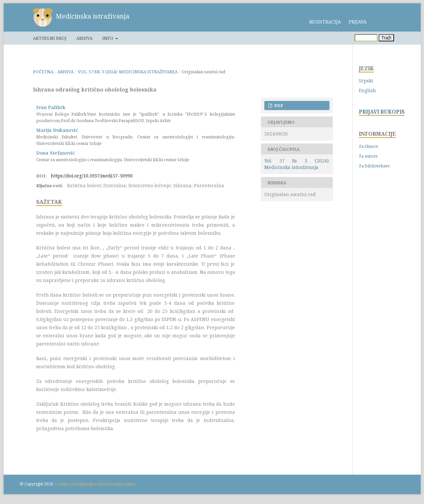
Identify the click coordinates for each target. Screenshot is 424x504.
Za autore (368, 156)
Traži (386, 38)
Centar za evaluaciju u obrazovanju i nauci (95, 484)
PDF (278, 105)
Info (108, 38)
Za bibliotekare (374, 166)
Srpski (366, 81)
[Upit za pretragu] (366, 38)
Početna (43, 72)
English (367, 90)
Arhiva (84, 38)
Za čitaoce (369, 146)
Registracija (325, 22)
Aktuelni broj (50, 38)
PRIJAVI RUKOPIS (382, 112)
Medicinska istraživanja (93, 16)
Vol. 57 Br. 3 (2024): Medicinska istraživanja (128, 72)
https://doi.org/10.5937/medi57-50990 (92, 176)
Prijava (358, 22)
